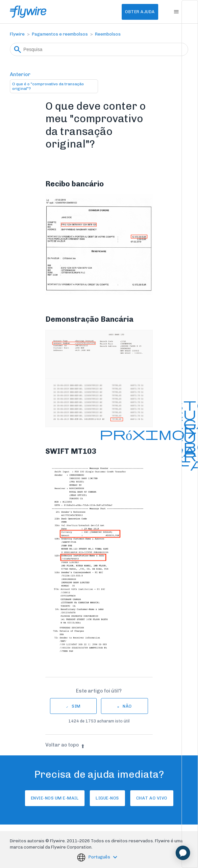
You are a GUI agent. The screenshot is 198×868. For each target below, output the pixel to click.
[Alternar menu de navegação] (176, 12)
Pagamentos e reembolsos (60, 34)
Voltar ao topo (65, 745)
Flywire (17, 34)
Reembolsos (108, 34)
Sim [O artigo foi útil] (76, 706)
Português (100, 857)
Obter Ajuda (140, 12)
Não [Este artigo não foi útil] (127, 706)
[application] (183, 853)
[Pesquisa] (99, 49)
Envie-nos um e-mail (55, 798)
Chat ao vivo (152, 798)
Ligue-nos (107, 798)
